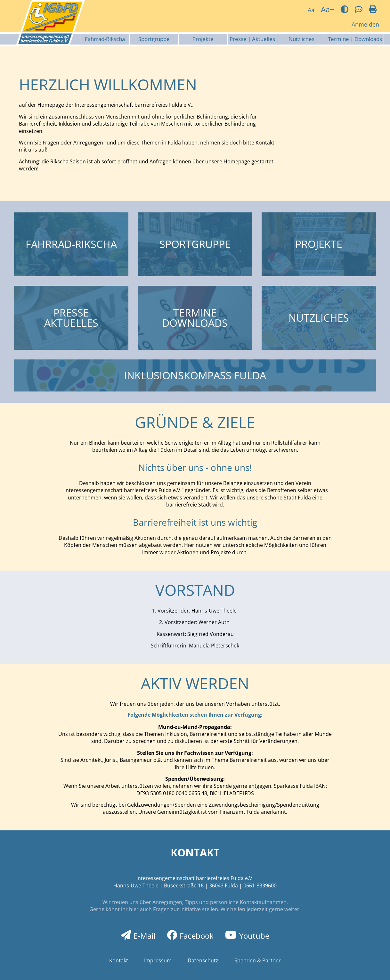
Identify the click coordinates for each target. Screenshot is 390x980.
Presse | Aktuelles (252, 39)
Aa (311, 10)
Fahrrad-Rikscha (105, 39)
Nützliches (301, 39)
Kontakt (119, 960)
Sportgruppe (154, 39)
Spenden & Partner (258, 960)
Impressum (158, 960)
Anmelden (365, 24)
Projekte (203, 39)
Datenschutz (203, 960)
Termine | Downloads (355, 39)
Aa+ (328, 9)
